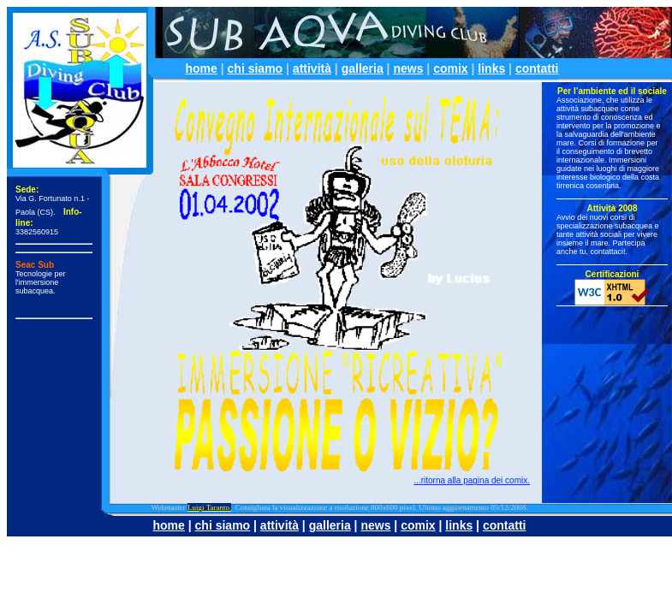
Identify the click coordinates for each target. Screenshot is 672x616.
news (408, 68)
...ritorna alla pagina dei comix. (472, 480)
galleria (363, 68)
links (491, 68)
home (202, 68)
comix (450, 68)
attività (312, 68)
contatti (537, 68)
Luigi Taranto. (209, 507)
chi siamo (256, 68)
